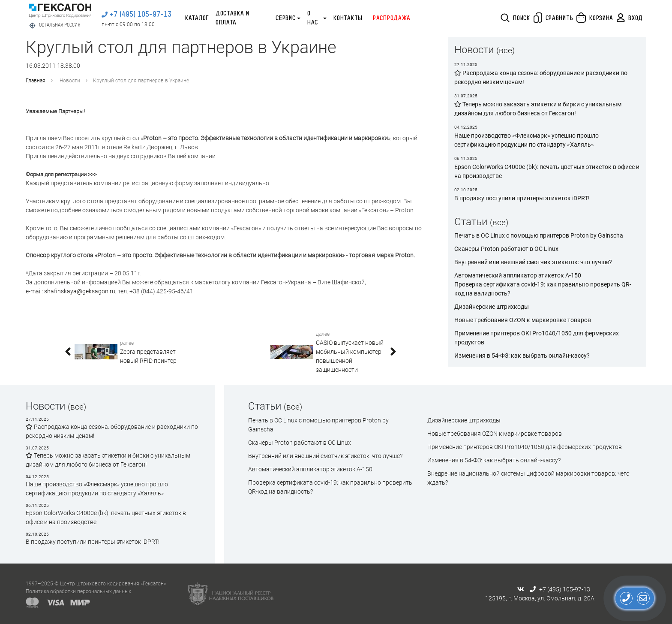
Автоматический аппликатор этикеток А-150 (518, 275)
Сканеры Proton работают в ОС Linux (506, 249)
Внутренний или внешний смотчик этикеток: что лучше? (533, 262)
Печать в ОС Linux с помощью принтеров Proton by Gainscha (539, 235)
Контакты (348, 18)
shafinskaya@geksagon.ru (80, 291)
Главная (36, 81)
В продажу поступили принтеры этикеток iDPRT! (93, 542)
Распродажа (392, 18)
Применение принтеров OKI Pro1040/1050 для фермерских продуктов (525, 447)
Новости (70, 81)
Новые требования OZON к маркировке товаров (523, 320)
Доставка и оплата (232, 18)
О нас (313, 18)
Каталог (197, 18)
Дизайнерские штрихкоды (492, 307)
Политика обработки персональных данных (78, 591)
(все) (505, 50)
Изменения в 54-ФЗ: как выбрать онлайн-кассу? (522, 356)
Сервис (285, 18)
